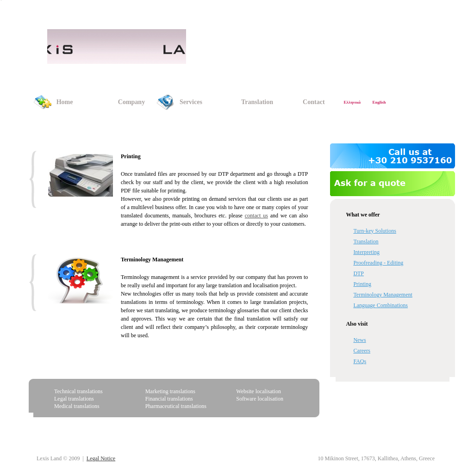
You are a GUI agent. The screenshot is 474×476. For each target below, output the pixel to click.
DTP (359, 273)
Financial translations (169, 399)
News (359, 340)
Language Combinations (380, 305)
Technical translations (78, 391)
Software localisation (260, 399)
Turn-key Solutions (375, 231)
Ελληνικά (352, 102)
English (379, 102)
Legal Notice (101, 458)
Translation (366, 241)
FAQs (360, 361)
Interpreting (366, 252)
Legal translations (74, 399)
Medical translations (77, 406)
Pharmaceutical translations (176, 406)
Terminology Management (152, 260)
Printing (362, 284)
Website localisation (259, 391)
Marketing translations (170, 391)
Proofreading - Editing (378, 263)
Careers (362, 351)
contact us (256, 216)
